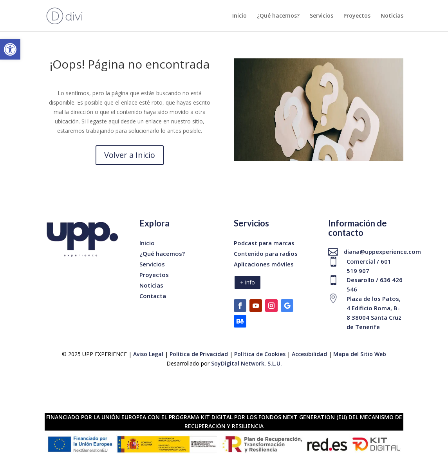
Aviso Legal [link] (148, 354)
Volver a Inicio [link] (130, 155)
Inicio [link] (239, 16)
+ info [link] (247, 282)
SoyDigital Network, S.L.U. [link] (247, 363)
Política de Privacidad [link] (199, 354)
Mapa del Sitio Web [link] (360, 354)
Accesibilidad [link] (309, 354)
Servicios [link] (322, 16)
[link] (10, 49)
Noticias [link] (392, 16)
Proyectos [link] (357, 16)
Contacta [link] (153, 296)
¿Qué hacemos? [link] (278, 16)
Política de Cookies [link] (261, 354)
